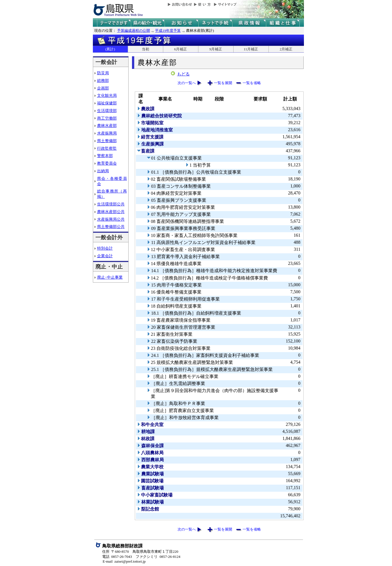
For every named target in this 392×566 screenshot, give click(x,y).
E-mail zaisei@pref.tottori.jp (124, 561)
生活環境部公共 (111, 204)
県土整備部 (107, 141)
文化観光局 (107, 95)
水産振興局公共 (111, 219)
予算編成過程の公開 (134, 31)
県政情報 (249, 23)
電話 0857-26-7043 (117, 557)
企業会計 (105, 256)
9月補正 (216, 49)
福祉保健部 (107, 103)
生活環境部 (107, 111)
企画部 (103, 88)
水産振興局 (107, 133)
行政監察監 (107, 148)
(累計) (110, 49)
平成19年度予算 (168, 31)
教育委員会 (107, 163)
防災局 (103, 73)
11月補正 (251, 49)
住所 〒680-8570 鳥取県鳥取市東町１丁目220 (140, 552)
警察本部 (105, 156)
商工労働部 (107, 118)
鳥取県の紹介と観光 (148, 23)
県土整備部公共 (111, 227)
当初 (145, 49)
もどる (183, 74)
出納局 (103, 171)
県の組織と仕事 (283, 23)
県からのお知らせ (182, 23)
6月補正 (181, 49)
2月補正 (286, 49)
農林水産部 (107, 126)
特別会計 (105, 248)
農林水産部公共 (111, 212)
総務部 (103, 80)
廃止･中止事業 (110, 277)
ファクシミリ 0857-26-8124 (158, 557)
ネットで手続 (215, 23)
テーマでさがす (114, 23)
